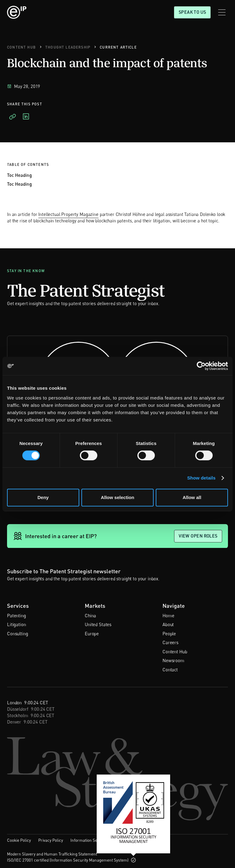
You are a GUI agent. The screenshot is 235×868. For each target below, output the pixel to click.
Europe (92, 633)
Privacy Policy (51, 840)
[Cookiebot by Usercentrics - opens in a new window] (201, 366)
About (168, 624)
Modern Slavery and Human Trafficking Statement (52, 854)
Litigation (17, 624)
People (169, 633)
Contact (170, 669)
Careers (170, 642)
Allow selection (117, 497)
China (90, 615)
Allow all (192, 497)
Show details (201, 478)
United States (98, 624)
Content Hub (175, 651)
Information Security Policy (95, 840)
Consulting (18, 633)
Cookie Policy (19, 840)
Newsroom (173, 660)
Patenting (17, 615)
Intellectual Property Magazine (68, 214)
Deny (43, 497)
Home (168, 615)
